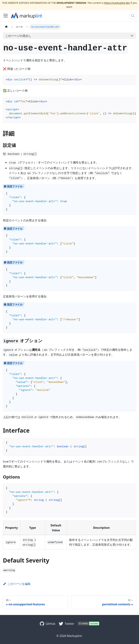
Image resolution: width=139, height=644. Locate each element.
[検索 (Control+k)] (133, 16)
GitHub (50, 624)
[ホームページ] (6, 27)
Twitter (69, 624)
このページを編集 (17, 584)
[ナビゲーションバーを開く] (6, 16)
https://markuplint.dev (117, 3)
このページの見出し (18, 36)
